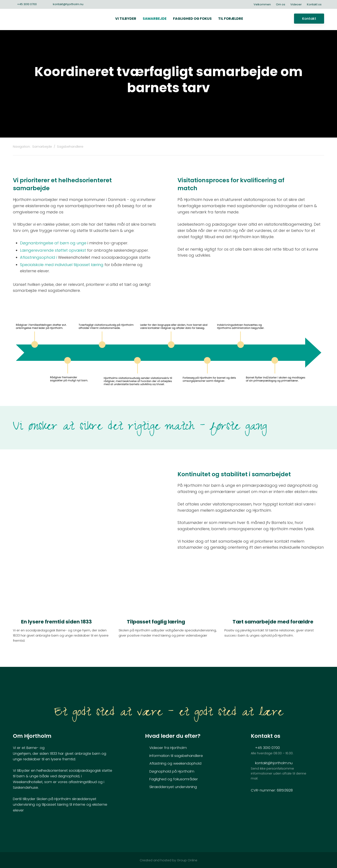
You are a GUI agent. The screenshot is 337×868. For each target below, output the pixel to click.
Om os (281, 4)
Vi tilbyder (126, 19)
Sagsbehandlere (70, 146)
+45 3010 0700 (267, 748)
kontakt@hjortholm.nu (274, 763)
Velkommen (262, 4)
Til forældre (231, 19)
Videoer (296, 4)
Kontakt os (314, 4)
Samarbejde (155, 19)
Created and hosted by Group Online (168, 860)
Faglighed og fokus (192, 19)
